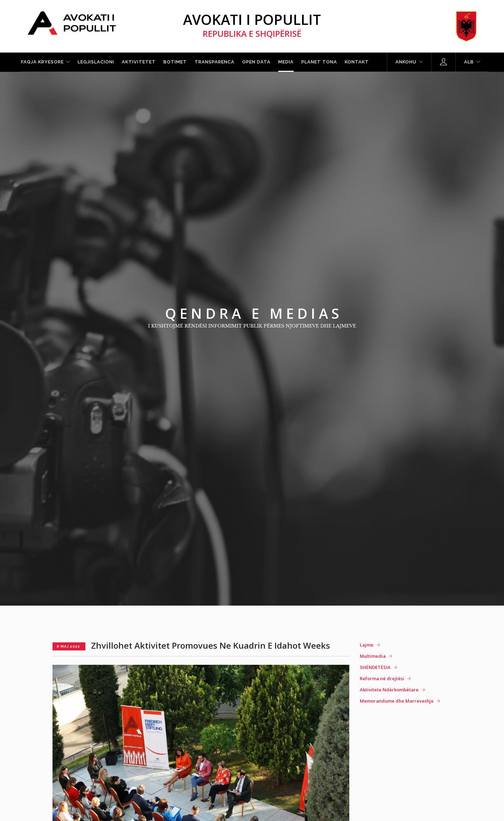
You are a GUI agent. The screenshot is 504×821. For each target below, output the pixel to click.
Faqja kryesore (42, 62)
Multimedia (373, 656)
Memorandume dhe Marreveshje (397, 701)
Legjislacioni (96, 62)
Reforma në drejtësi (382, 678)
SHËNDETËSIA (375, 667)
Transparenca (215, 62)
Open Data (256, 62)
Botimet (175, 62)
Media (286, 62)
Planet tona (319, 62)
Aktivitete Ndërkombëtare (389, 690)
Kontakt (357, 62)
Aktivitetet (139, 62)
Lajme (367, 645)
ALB (469, 62)
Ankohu (406, 62)
